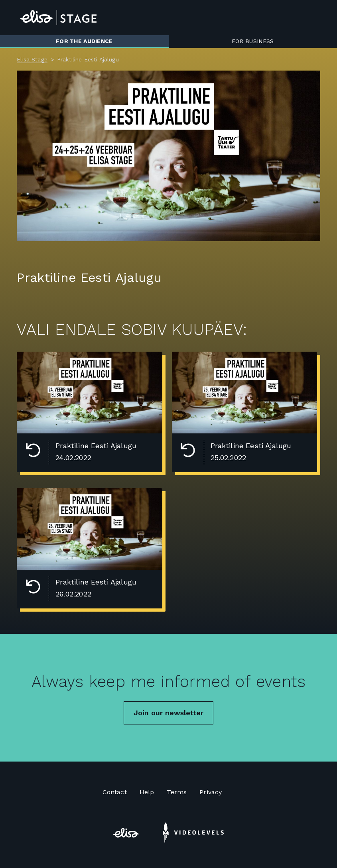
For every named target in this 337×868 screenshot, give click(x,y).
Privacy (211, 792)
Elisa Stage (32, 59)
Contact (115, 792)
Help (147, 792)
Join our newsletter (168, 713)
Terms (177, 792)
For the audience (84, 41)
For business (253, 41)
